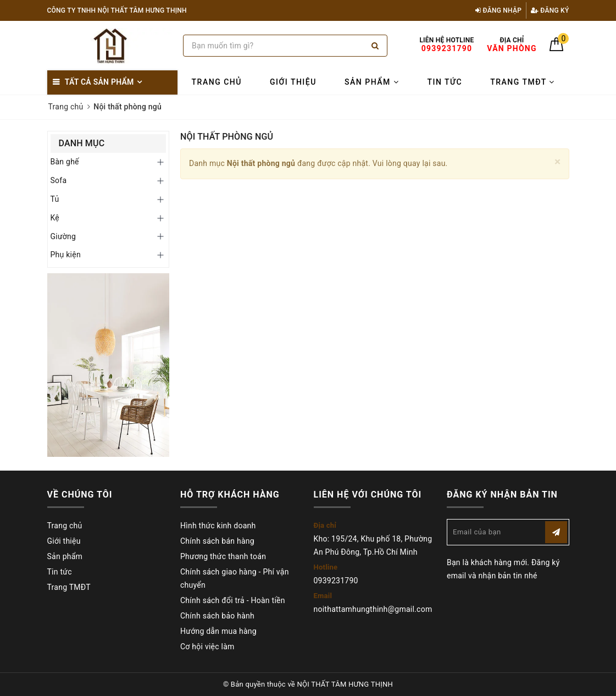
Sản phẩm (372, 82)
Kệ (55, 218)
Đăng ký (550, 10)
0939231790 (336, 581)
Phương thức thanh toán (223, 556)
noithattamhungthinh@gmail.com (373, 609)
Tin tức (445, 82)
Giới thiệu (293, 82)
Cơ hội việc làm (207, 647)
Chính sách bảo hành (217, 616)
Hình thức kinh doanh (218, 526)
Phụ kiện (66, 255)
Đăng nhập (498, 10)
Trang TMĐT (523, 82)
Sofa (59, 180)
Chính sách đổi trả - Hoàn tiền (233, 600)
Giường (63, 236)
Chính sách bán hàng (217, 541)
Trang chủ (217, 82)
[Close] (557, 162)
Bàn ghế (65, 162)
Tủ (55, 199)
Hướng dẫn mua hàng (218, 631)
